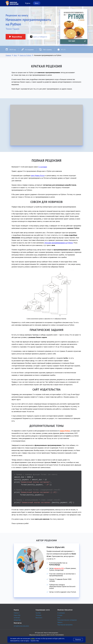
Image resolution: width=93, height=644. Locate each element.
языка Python (65, 431)
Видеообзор (16, 37)
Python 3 (17, 613)
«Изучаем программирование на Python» (59, 243)
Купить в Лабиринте (39, 37)
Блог (37, 3)
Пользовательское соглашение (67, 620)
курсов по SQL (59, 568)
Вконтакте (39, 618)
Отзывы (60, 615)
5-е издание (43, 167)
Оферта (60, 622)
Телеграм (38, 615)
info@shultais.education (21, 626)
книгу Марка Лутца (38, 175)
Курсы (28, 3)
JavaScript (17, 618)
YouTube (38, 613)
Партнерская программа (65, 625)
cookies (33, 638)
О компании (61, 613)
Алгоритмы (17, 620)
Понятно (78, 640)
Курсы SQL (17, 615)
